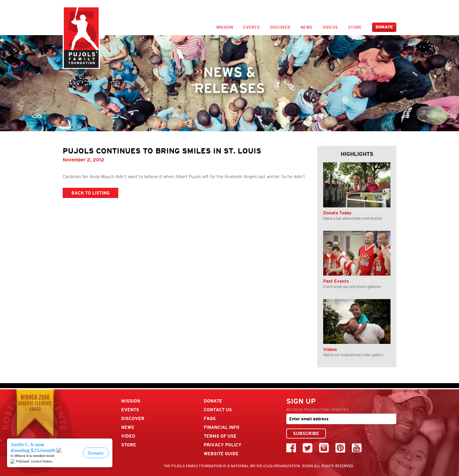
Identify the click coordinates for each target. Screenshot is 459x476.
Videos (330, 27)
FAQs (210, 418)
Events (251, 27)
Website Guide (221, 454)
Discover (280, 27)
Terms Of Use (220, 436)
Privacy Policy (223, 445)
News (306, 27)
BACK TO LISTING (90, 193)
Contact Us (218, 410)
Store (355, 27)
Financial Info (222, 427)
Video (128, 436)
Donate (384, 27)
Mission (225, 27)
